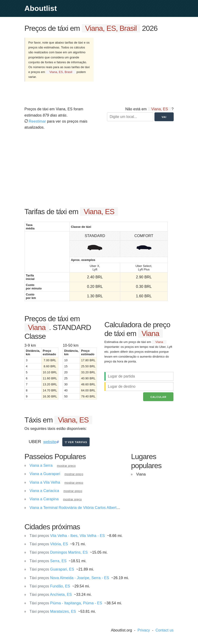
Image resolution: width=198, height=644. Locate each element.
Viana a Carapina (44, 499)
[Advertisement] (137, 69)
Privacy (144, 630)
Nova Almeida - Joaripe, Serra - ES (69, 578)
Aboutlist (41, 8)
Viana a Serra (41, 465)
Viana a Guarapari (45, 474)
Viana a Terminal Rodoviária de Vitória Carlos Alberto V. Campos (84, 508)
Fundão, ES (50, 586)
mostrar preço (66, 466)
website (50, 442)
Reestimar (35, 121)
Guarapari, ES (52, 569)
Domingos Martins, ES (59, 552)
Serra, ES (48, 561)
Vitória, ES (49, 544)
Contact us (164, 630)
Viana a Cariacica (44, 491)
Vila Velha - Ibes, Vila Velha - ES (67, 536)
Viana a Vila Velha (45, 482)
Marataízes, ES (53, 611)
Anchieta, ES (51, 595)
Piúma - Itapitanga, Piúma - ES (66, 603)
